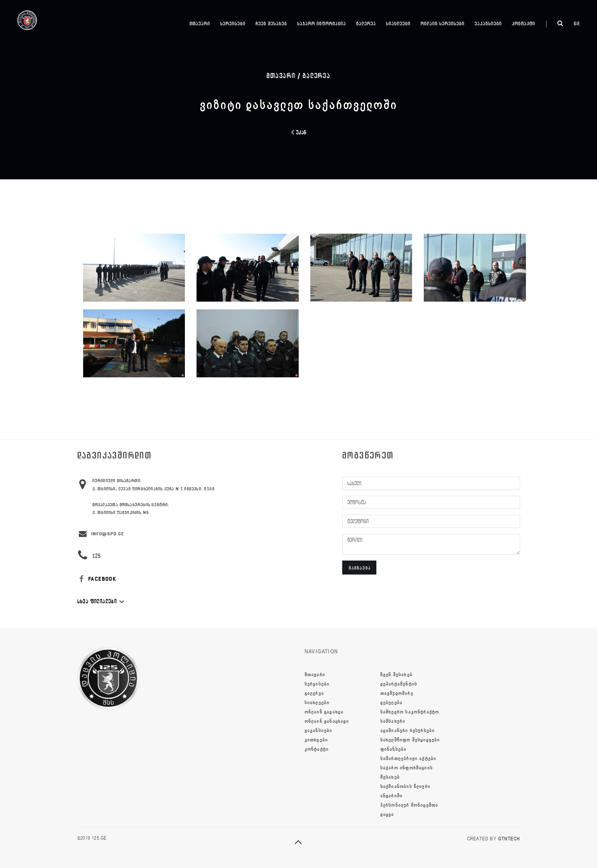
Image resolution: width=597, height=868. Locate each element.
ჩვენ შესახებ (271, 23)
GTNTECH (509, 839)
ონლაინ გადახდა (324, 712)
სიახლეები (398, 23)
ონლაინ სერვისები (443, 23)
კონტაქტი (524, 23)
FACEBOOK (97, 579)
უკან (298, 133)
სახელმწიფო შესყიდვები (410, 740)
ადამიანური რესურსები (408, 731)
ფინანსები (393, 749)
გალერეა (366, 23)
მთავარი (200, 23)
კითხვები (316, 740)
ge (577, 23)
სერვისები (233, 23)
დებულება (392, 703)
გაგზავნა (360, 568)
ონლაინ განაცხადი (327, 721)
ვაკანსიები (488, 23)
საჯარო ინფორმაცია (322, 23)
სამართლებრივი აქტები (408, 759)
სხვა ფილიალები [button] (101, 602)
